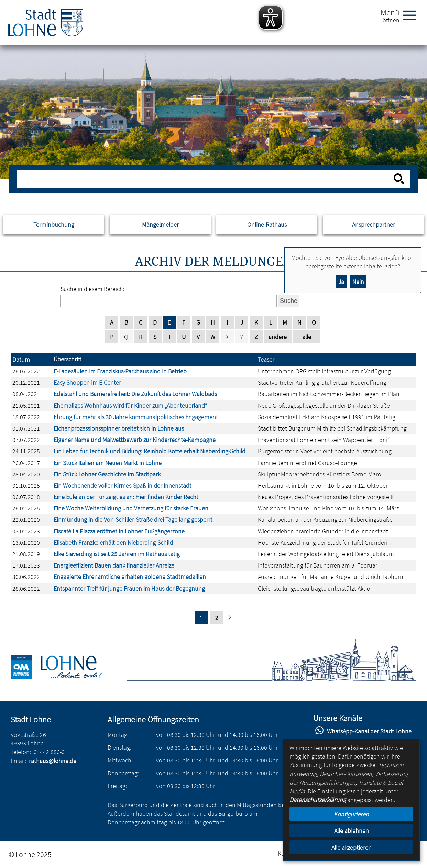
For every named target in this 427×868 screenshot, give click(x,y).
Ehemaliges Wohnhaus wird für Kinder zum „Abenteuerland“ (130, 406)
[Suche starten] (399, 179)
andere (278, 337)
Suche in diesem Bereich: (92, 289)
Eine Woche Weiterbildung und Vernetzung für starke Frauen (131, 508)
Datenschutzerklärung (318, 800)
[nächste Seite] (229, 618)
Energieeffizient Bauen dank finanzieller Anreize (114, 565)
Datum (21, 359)
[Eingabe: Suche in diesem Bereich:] (206, 179)
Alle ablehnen (352, 831)
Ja (341, 282)
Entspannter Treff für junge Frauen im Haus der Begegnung (129, 588)
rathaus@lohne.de (53, 761)
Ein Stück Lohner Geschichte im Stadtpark (107, 474)
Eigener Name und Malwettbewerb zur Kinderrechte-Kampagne (135, 440)
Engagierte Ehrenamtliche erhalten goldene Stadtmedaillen (130, 577)
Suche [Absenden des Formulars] (289, 301)
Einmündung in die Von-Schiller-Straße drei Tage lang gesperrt (133, 520)
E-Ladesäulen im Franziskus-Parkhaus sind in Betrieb (120, 371)
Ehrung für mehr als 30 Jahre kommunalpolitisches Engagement (136, 417)
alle (307, 337)
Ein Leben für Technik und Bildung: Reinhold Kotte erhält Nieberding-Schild (150, 451)
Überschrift (68, 359)
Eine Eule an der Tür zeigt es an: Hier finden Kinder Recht (126, 497)
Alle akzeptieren (352, 848)
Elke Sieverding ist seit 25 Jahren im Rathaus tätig (117, 554)
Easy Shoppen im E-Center (87, 383)
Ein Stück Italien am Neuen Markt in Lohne (108, 463)
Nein (358, 282)
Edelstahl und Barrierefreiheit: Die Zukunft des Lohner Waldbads (135, 394)
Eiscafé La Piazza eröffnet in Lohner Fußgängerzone (119, 531)
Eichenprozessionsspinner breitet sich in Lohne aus (119, 428)
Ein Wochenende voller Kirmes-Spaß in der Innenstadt (123, 485)
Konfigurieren (351, 814)
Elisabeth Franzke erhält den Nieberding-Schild (113, 543)
